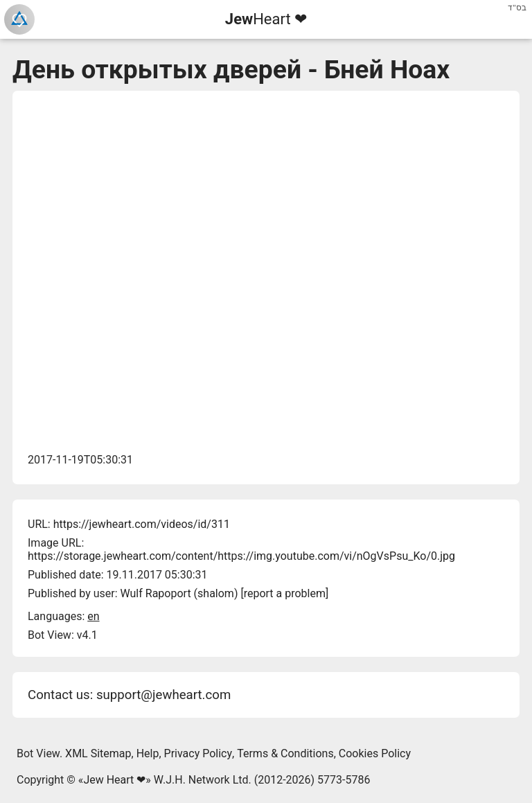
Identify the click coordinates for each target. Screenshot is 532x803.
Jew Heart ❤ (114, 780)
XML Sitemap (98, 753)
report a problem (285, 593)
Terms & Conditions (285, 753)
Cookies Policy (375, 753)
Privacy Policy (198, 753)
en (93, 616)
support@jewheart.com (163, 695)
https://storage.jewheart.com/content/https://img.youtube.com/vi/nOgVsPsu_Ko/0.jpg (241, 556)
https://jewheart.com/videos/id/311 (142, 524)
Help (148, 753)
